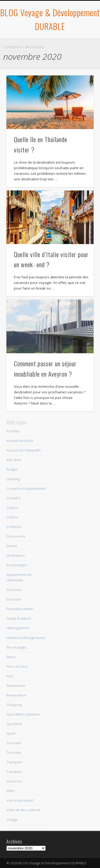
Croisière (14, 498)
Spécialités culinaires (23, 714)
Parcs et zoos (17, 666)
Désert (12, 546)
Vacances (14, 781)
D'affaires (14, 527)
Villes (11, 791)
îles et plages (17, 647)
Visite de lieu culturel (23, 810)
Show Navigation (81, 48)
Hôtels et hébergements (26, 638)
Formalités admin (20, 609)
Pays (10, 676)
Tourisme (14, 752)
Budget (12, 469)
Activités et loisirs (20, 441)
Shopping (14, 705)
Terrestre (14, 743)
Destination (15, 555)
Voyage (12, 819)
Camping (13, 479)
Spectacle (14, 724)
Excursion (14, 590)
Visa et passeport (20, 800)
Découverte (16, 536)
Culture (12, 508)
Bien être (14, 460)
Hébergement (17, 628)
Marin (11, 657)
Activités (13, 431)
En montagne (17, 565)
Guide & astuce (19, 618)
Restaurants (16, 686)
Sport (11, 733)
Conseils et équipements (26, 488)
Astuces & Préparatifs (23, 450)
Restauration (17, 695)
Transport (14, 762)
